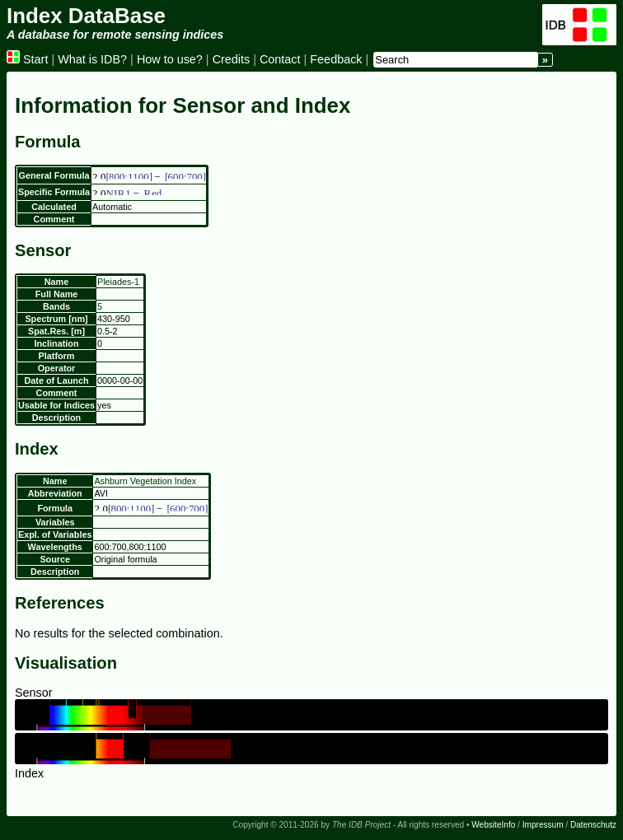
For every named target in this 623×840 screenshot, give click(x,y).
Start (27, 59)
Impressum (543, 825)
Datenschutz (593, 825)
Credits (232, 59)
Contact (280, 59)
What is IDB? (92, 59)
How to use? (170, 59)
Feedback (336, 59)
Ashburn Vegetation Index (145, 481)
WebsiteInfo (493, 825)
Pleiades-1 (118, 282)
